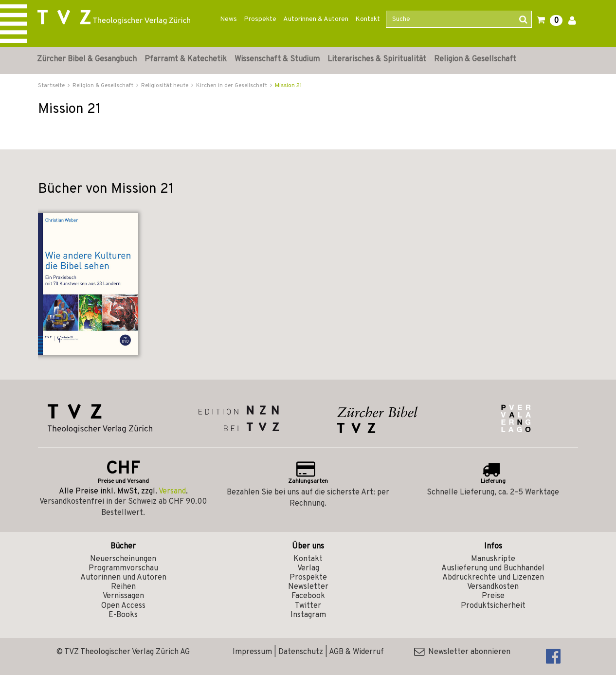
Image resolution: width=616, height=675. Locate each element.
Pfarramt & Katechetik (186, 59)
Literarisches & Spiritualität (377, 59)
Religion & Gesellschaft (475, 59)
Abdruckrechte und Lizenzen (493, 578)
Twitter (308, 606)
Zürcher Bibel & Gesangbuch (87, 59)
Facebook (308, 596)
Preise (493, 596)
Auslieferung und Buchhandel (493, 568)
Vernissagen (123, 596)
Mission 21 (288, 86)
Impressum (252, 652)
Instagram (308, 615)
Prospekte (260, 19)
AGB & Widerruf (356, 652)
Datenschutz (301, 652)
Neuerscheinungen (123, 559)
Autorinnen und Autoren (123, 578)
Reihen (123, 587)
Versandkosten (493, 587)
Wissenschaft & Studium (277, 59)
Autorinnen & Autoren (316, 19)
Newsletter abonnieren (462, 652)
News (228, 19)
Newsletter (308, 587)
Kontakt (368, 19)
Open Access (123, 606)
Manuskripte (493, 559)
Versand (172, 492)
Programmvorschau (123, 568)
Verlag (308, 568)
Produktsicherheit (493, 606)
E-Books (123, 615)
